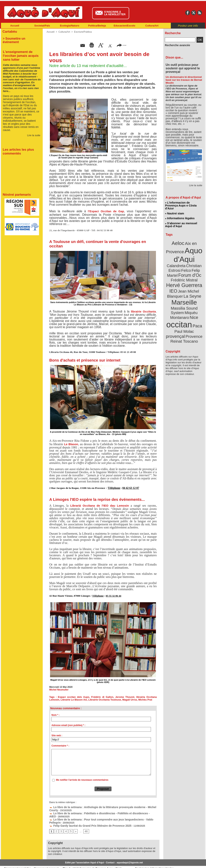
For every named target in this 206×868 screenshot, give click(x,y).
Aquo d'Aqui (183, 248)
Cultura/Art (152, 26)
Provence (179, 312)
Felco (197, 258)
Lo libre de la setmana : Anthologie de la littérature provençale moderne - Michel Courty (99, 806)
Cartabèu (9, 31)
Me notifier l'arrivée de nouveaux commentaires (82, 779)
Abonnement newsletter (18, 862)
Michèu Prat (130, 699)
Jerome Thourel (117, 696)
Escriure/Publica (81, 32)
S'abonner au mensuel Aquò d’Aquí (181, 220)
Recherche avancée (176, 45)
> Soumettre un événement (20, 38)
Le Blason (71, 444)
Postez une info (188, 26)
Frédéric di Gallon (97, 696)
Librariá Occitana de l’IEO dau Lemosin (100, 505)
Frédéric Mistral (188, 267)
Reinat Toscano (187, 314)
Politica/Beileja (97, 26)
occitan (180, 301)
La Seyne (191, 281)
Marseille (178, 286)
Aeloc (179, 238)
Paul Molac (176, 308)
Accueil (15, 26)
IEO (175, 276)
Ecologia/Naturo (70, 26)
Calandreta (194, 253)
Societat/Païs (42, 26)
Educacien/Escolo (124, 26)
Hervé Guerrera (184, 271)
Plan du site (86, 862)
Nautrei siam (175, 210)
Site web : (57, 735)
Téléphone (114, 488)
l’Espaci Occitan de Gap (106, 211)
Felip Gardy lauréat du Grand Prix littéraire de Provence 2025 (85, 820)
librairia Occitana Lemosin (141, 696)
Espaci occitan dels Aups (71, 696)
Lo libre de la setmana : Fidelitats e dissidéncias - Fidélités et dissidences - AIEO (96, 811)
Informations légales (180, 214)
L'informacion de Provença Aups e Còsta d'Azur (184, 204)
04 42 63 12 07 (129, 488)
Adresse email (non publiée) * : (68, 724)
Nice (193, 295)
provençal (193, 308)
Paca (196, 303)
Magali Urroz (115, 699)
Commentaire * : (60, 745)
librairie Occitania (143, 311)
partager (122, 45)
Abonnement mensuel (52, 862)
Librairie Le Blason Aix (62, 699)
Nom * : (55, 714)
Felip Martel (178, 262)
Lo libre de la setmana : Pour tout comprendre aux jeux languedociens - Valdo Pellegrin (99, 814)
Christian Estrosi (180, 258)
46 (85, 825)
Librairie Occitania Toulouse (91, 699)
